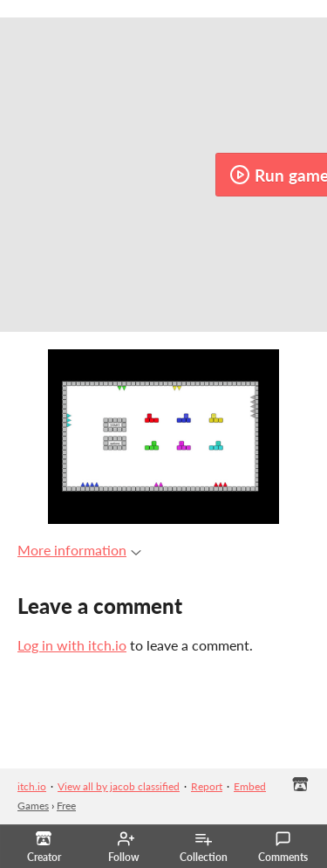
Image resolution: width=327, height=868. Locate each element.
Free (66, 806)
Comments (283, 847)
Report (207, 786)
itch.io (32, 786)
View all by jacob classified (119, 786)
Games (33, 806)
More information (79, 550)
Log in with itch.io (72, 645)
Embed (250, 786)
